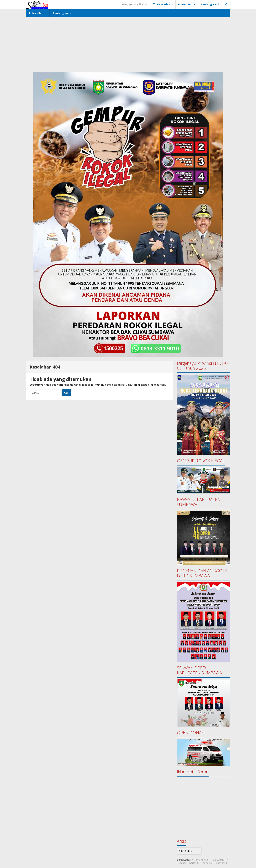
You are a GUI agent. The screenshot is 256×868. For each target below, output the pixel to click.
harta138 (194, 863)
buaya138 (221, 863)
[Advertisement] (128, 44)
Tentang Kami (202, 860)
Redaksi (181, 863)
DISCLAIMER (219, 860)
